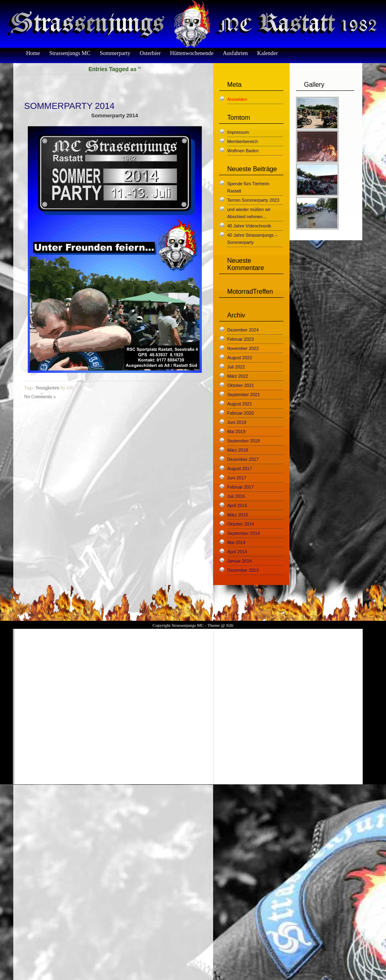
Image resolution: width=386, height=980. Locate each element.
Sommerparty (115, 53)
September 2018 (243, 441)
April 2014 (237, 552)
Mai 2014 (236, 542)
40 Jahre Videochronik (249, 226)
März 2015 (238, 515)
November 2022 (243, 348)
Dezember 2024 (243, 330)
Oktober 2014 (241, 524)
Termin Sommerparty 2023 (253, 200)
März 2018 (238, 450)
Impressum (238, 132)
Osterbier (150, 53)
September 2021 (243, 395)
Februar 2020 (240, 413)
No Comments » (40, 397)
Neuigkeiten (48, 388)
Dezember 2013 (243, 570)
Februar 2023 (240, 339)
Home (33, 53)
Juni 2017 (237, 478)
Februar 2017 (240, 487)
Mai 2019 (236, 432)
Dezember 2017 (243, 459)
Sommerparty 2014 (69, 106)
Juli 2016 (236, 496)
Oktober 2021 (241, 385)
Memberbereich (242, 141)
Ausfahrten (235, 53)
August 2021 (240, 404)
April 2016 (237, 505)
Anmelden (237, 99)
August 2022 (240, 358)
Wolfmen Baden (243, 151)
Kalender (268, 53)
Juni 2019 (237, 422)
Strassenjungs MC (70, 53)
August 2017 (240, 469)
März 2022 (238, 376)
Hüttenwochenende (192, 53)
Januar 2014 (239, 561)
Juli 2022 (236, 367)
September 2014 (243, 533)
